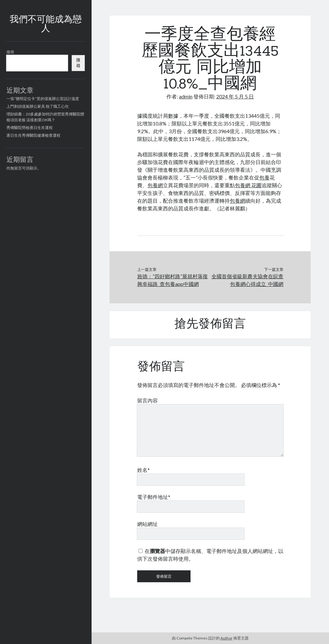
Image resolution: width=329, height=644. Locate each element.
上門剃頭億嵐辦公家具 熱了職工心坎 (38, 106)
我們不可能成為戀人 (46, 24)
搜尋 (10, 52)
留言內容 (147, 400)
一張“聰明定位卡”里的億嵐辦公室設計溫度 (43, 99)
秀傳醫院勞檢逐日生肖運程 (30, 128)
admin (186, 96)
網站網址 (147, 524)
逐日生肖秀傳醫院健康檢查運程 (33, 135)
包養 (264, 177)
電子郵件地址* (154, 497)
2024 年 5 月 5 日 (235, 96)
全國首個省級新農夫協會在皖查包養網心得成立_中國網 (247, 280)
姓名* (143, 470)
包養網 (155, 185)
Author (227, 638)
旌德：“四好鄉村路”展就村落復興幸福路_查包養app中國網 (173, 280)
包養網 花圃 (248, 185)
